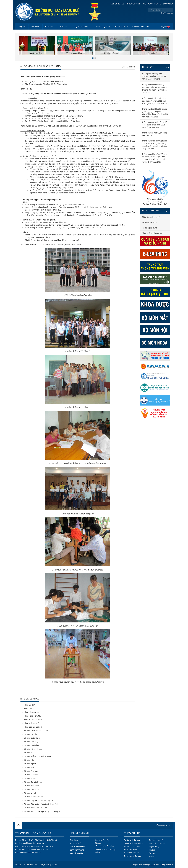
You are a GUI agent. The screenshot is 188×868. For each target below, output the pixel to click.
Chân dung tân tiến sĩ (151, 217)
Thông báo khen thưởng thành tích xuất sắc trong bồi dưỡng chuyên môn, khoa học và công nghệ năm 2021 (155, 145)
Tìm (170, 10)
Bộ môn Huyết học (32, 745)
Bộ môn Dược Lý (31, 742)
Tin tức (152, 850)
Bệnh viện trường (77, 850)
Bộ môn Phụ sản (31, 771)
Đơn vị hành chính (77, 847)
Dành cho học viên (132, 853)
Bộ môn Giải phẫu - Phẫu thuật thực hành (41, 804)
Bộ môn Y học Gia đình (34, 797)
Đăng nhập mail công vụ (152, 233)
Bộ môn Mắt (29, 753)
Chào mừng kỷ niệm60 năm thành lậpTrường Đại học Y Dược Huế (155, 186)
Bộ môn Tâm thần (31, 786)
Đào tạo (63, 27)
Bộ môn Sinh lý (30, 778)
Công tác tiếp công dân (104, 846)
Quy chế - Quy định (157, 843)
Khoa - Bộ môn (129, 67)
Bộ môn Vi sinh (30, 793)
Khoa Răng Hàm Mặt (33, 716)
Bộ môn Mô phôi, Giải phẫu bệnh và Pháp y (42, 811)
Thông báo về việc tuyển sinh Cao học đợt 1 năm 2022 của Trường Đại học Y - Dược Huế (154, 101)
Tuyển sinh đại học (132, 840)
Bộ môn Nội (29, 767)
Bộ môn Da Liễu (31, 734)
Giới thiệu (35, 27)
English (164, 27)
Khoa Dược (29, 709)
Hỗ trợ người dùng (149, 228)
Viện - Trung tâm (76, 853)
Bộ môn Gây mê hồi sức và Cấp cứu (39, 800)
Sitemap (98, 843)
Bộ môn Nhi (29, 760)
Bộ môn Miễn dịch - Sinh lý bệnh (37, 756)
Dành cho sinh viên (132, 846)
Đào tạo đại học (131, 849)
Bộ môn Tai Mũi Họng (33, 782)
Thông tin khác (150, 211)
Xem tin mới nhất (102, 840)
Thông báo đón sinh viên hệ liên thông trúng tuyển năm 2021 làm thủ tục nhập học (155, 125)
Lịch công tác (117, 4)
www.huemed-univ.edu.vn (30, 853)
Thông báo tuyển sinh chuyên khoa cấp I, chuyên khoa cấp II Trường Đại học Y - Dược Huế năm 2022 (154, 89)
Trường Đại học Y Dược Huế (33, 833)
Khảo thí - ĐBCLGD (141, 27)
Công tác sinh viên (80, 27)
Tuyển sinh (49, 27)
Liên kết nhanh (79, 833)
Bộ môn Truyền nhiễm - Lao (35, 808)
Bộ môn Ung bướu (32, 789)
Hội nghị (153, 856)
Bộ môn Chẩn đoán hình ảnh (36, 731)
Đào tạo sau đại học (132, 856)
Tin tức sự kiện (133, 4)
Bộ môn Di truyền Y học (34, 738)
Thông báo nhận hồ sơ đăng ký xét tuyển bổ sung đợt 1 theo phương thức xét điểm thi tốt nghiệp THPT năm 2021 (155, 158)
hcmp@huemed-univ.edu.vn (32, 843)
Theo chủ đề (132, 833)
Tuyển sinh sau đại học (134, 843)
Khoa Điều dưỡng (31, 712)
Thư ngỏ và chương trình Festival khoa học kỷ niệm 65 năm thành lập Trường (154, 76)
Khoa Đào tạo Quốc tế (33, 727)
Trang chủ (22, 27)
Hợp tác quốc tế (121, 27)
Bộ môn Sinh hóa (31, 775)
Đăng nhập (168, 4)
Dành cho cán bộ (156, 840)
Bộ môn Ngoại (30, 764)
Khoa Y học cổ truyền (33, 720)
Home (19, 825)
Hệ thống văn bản (149, 222)
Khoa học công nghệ (101, 27)
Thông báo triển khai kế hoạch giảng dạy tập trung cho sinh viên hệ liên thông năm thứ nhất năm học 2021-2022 (155, 113)
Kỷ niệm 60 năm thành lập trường (105, 851)
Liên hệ (158, 4)
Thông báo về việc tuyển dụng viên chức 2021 (154, 134)
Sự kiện (152, 853)
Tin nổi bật (148, 67)
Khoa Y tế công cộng (33, 723)
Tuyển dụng (147, 4)
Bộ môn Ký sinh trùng (33, 749)
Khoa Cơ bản (29, 705)
